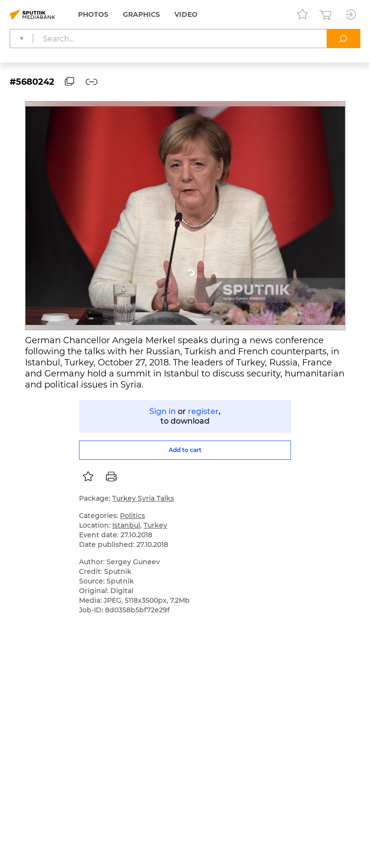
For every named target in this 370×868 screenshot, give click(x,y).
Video (186, 14)
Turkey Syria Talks (143, 498)
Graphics (141, 14)
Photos (93, 14)
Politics (132, 516)
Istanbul (126, 525)
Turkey (155, 525)
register (203, 411)
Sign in (163, 411)
